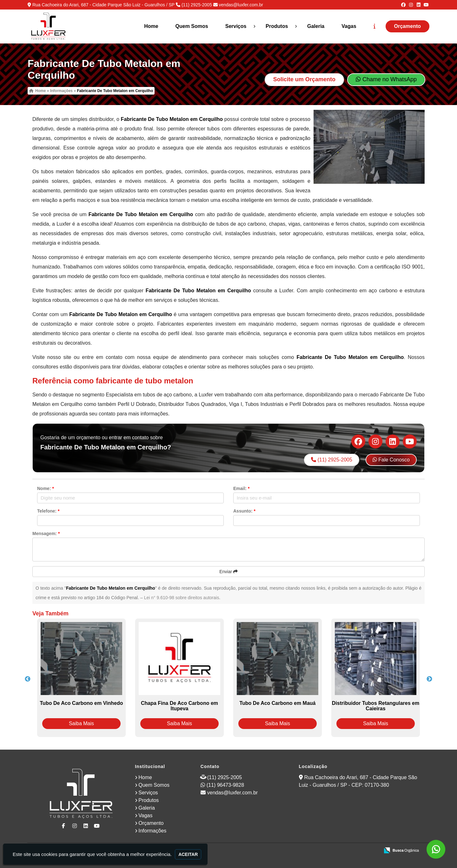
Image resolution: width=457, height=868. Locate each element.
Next (429, 679)
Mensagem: (46, 533)
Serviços (236, 26)
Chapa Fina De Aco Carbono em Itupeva (179, 706)
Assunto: (244, 511)
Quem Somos (192, 26)
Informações (152, 831)
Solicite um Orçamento (304, 79)
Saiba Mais (81, 723)
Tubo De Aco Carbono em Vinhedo (82, 703)
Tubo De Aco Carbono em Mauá (277, 703)
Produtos (277, 26)
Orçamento (407, 26)
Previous (28, 679)
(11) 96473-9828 (225, 785)
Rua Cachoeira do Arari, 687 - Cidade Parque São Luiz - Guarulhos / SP (103, 5)
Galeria (316, 26)
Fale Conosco (391, 460)
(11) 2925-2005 (197, 5)
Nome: (46, 488)
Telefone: (48, 511)
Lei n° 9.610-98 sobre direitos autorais (182, 598)
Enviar (228, 572)
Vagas (349, 26)
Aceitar (188, 854)
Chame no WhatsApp (386, 79)
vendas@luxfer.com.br (241, 5)
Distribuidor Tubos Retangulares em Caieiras (376, 706)
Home (151, 26)
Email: (241, 488)
